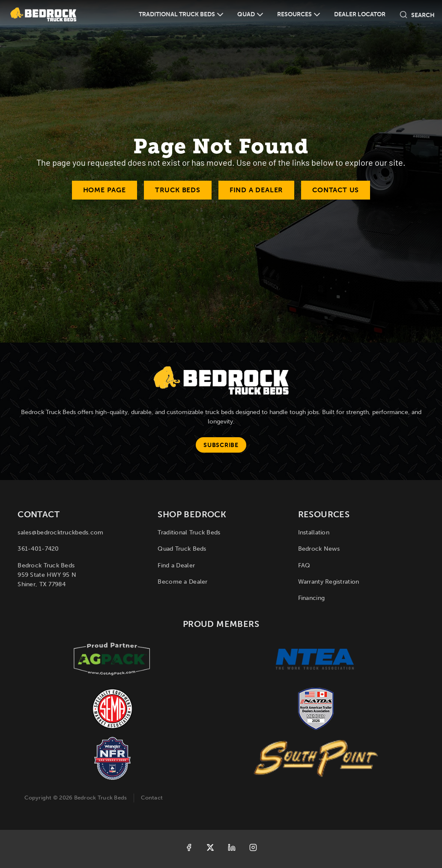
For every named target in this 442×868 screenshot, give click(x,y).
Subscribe (221, 445)
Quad (246, 14)
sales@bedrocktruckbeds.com (60, 532)
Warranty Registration (329, 582)
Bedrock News (319, 549)
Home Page (105, 190)
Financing (312, 598)
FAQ (304, 565)
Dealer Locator (360, 14)
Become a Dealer (182, 582)
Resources (294, 14)
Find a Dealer (256, 190)
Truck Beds (178, 190)
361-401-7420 (38, 549)
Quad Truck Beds (182, 549)
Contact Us (336, 190)
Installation (314, 532)
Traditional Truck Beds (177, 14)
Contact (152, 798)
